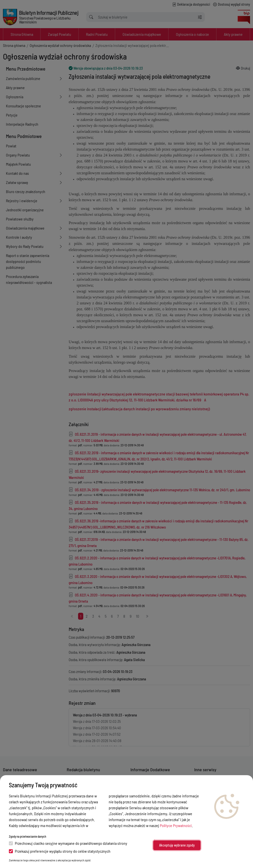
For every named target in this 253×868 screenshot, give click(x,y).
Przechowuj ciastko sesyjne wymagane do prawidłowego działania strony (68, 843)
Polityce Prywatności (176, 825)
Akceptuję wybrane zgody (177, 845)
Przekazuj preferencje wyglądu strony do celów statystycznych (60, 851)
